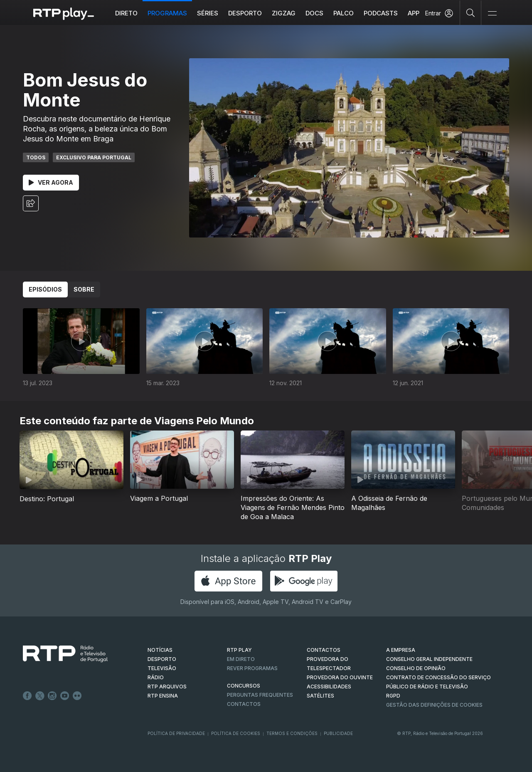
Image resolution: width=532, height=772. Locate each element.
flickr (77, 696)
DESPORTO (162, 659)
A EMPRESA (401, 650)
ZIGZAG (284, 13)
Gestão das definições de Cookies (434, 705)
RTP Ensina (163, 696)
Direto (126, 13)
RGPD (393, 696)
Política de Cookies (236, 733)
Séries (208, 13)
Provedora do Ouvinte (340, 677)
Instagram (52, 696)
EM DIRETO (241, 659)
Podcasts (381, 13)
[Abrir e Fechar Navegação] (492, 14)
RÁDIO (156, 677)
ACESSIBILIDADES (329, 687)
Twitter (40, 696)
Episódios (45, 289)
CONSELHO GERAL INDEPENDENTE (429, 659)
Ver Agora (51, 182)
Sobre (84, 289)
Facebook (27, 696)
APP (414, 13)
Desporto (245, 13)
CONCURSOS (244, 686)
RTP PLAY (239, 650)
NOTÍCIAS (160, 650)
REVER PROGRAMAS (252, 668)
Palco (344, 13)
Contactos (244, 704)
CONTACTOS (324, 650)
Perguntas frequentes (260, 695)
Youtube (65, 696)
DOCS (314, 13)
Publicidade (338, 733)
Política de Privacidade (176, 733)
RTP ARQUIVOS (167, 687)
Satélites (320, 696)
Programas (167, 13)
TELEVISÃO (162, 668)
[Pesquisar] (471, 12)
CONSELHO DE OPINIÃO (416, 668)
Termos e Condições (292, 733)
